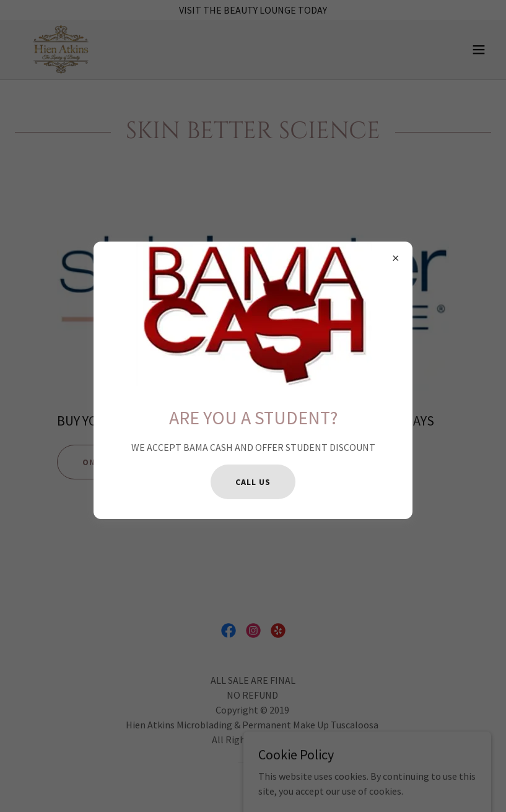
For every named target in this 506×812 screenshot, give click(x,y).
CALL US (253, 482)
